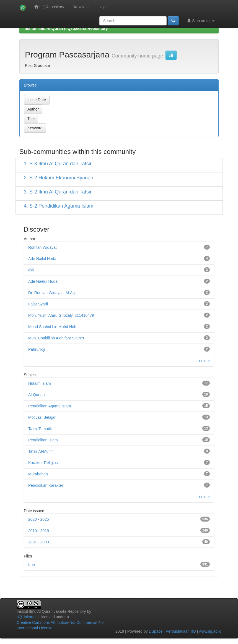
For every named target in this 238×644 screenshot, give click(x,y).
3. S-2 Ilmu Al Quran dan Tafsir (58, 192)
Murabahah (38, 474)
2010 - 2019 (39, 531)
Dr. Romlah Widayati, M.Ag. (52, 293)
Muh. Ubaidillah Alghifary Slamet (56, 338)
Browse (81, 7)
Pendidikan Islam (43, 440)
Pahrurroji (37, 349)
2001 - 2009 (39, 542)
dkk (31, 270)
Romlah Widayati (43, 247)
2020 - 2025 (39, 519)
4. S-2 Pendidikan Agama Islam (59, 206)
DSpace (156, 631)
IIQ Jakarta (26, 617)
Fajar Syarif (38, 304)
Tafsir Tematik (40, 429)
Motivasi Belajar (42, 417)
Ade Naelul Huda (43, 281)
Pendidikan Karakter (46, 485)
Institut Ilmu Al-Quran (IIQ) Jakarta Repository (66, 28)
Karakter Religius (43, 463)
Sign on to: (201, 21)
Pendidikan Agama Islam (50, 406)
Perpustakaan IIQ (181, 631)
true (32, 565)
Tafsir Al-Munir (41, 451)
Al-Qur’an (37, 395)
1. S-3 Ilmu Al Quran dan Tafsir (58, 164)
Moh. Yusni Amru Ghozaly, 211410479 (61, 315)
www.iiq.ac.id (210, 631)
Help (101, 7)
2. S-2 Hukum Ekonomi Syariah (59, 178)
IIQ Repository (49, 7)
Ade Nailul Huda (42, 259)
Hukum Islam (40, 383)
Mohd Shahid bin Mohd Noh (52, 327)
